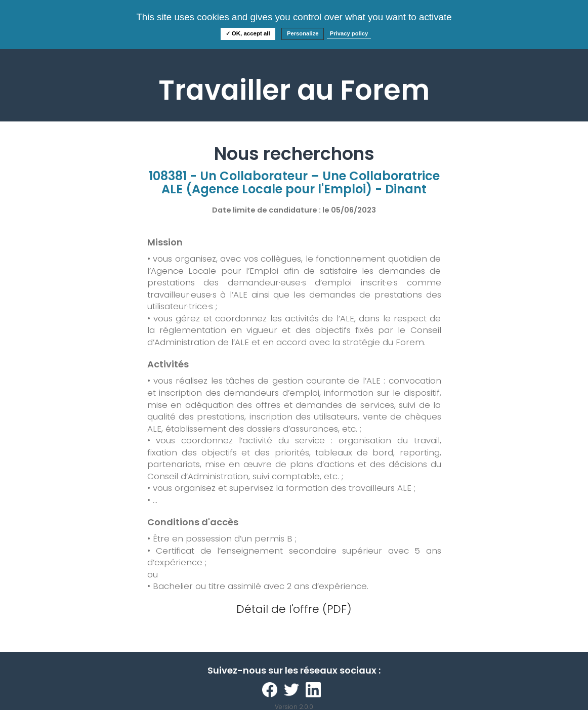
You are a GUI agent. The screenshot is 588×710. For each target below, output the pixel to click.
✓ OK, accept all (248, 33)
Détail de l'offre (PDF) (294, 609)
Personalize (303, 33)
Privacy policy (349, 33)
